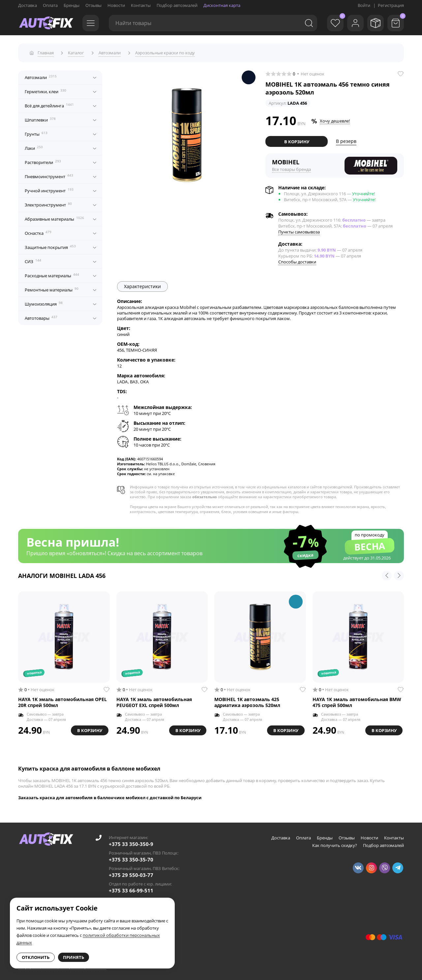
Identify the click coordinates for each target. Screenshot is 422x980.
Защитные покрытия (50, 246)
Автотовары (41, 316)
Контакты (141, 5)
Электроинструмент (48, 203)
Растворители (43, 161)
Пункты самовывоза (299, 230)
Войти (364, 5)
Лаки (34, 147)
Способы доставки (297, 260)
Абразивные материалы (54, 217)
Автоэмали (41, 76)
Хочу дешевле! (335, 120)
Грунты (36, 132)
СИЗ (33, 260)
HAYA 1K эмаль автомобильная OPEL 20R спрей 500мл (62, 701)
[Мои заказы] (374, 23)
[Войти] (353, 23)
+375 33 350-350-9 (131, 842)
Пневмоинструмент (49, 175)
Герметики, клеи (45, 90)
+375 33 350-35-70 (131, 858)
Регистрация (391, 5)
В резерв (346, 140)
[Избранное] (331, 23)
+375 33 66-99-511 (131, 889)
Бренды (72, 5)
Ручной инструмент (49, 189)
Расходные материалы (52, 274)
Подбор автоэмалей (177, 5)
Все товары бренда (291, 168)
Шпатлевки (40, 118)
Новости (116, 5)
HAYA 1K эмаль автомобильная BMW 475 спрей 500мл (357, 701)
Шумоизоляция (44, 302)
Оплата (50, 5)
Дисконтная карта (222, 5)
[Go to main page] (46, 23)
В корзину (297, 140)
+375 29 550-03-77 (131, 873)
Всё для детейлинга (49, 104)
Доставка (28, 5)
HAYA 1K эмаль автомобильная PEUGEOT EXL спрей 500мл (154, 701)
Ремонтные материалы (52, 288)
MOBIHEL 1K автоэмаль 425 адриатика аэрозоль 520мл (247, 701)
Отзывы (93, 5)
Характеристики (142, 285)
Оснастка (38, 231)
